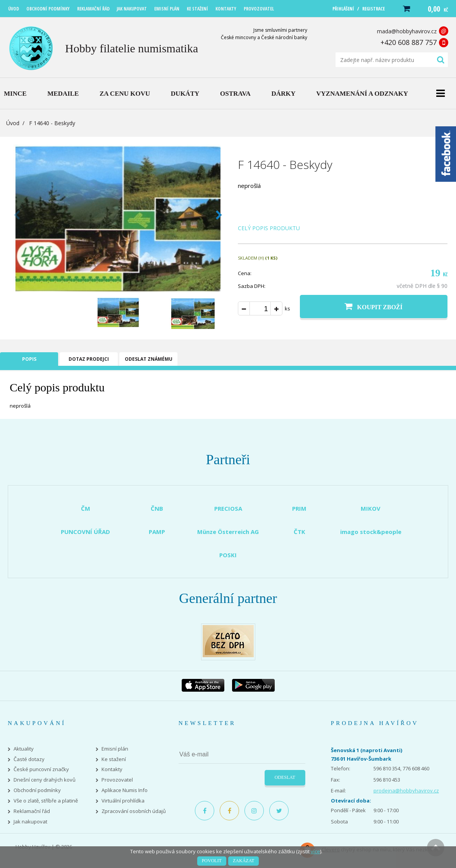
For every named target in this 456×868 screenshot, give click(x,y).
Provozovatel (117, 780)
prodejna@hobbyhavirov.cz (406, 790)
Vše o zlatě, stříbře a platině (46, 801)
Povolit (212, 861)
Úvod (13, 123)
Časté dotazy (29, 759)
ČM (86, 508)
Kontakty (112, 769)
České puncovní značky (41, 769)
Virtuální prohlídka (123, 801)
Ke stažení (114, 759)
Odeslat (285, 777)
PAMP (157, 532)
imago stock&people (371, 532)
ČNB (157, 508)
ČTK (299, 532)
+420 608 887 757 (409, 42)
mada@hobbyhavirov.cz (407, 31)
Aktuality (24, 749)
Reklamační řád (32, 811)
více (315, 851)
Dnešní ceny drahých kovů (45, 780)
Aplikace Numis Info (125, 790)
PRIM (299, 508)
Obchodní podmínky (37, 790)
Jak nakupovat (30, 822)
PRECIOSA (228, 508)
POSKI (228, 555)
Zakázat (243, 861)
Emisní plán (115, 749)
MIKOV (371, 508)
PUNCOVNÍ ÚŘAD (85, 532)
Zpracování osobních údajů (134, 811)
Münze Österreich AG (228, 532)
